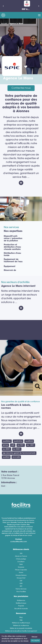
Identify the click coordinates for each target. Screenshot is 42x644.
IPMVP (5, 445)
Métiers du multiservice (21, 626)
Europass (21, 567)
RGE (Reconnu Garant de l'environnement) (19, 453)
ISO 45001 (6, 449)
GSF (21, 581)
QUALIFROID (29, 441)
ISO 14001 (30, 445)
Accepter (35, 641)
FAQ (21, 620)
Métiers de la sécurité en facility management (21, 631)
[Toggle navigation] (39, 15)
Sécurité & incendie (21, 609)
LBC (21, 586)
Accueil (4, 24)
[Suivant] (39, 6)
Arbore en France (21, 556)
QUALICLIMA (18, 441)
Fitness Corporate (21, 570)
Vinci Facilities (21, 592)
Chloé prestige (21, 559)
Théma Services (21, 589)
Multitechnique (21, 603)
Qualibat (6, 457)
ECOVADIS (16, 457)
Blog (21, 617)
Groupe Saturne (21, 575)
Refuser (34, 637)
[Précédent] (3, 6)
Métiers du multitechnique (21, 623)
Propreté (21, 606)
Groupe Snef (21, 578)
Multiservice (21, 601)
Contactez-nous (21, 88)
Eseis (21, 564)
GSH (21, 584)
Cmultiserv (21, 562)
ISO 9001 (21, 445)
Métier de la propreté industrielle (21, 628)
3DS (21, 554)
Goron (21, 573)
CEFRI (13, 445)
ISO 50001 (17, 449)
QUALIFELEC (7, 441)
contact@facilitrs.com (19, 542)
